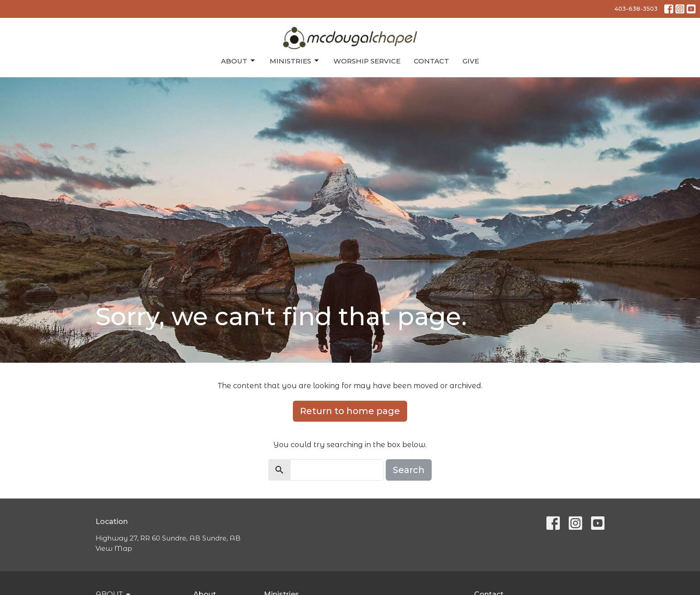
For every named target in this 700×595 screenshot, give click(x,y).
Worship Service (367, 61)
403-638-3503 (636, 8)
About (239, 61)
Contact (431, 61)
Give (471, 61)
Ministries (295, 61)
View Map (114, 548)
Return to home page (350, 411)
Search (409, 470)
